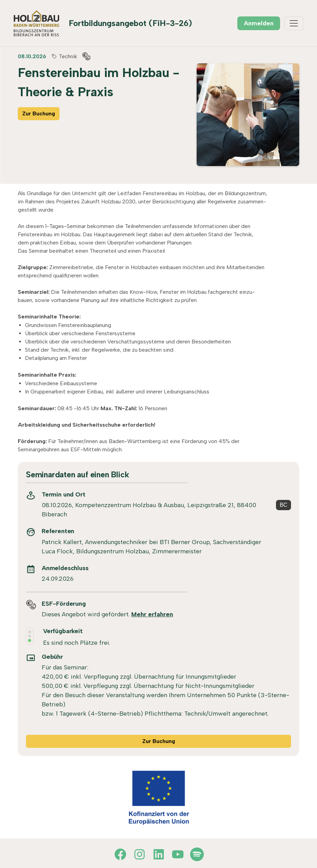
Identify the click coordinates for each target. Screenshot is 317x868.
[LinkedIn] (159, 854)
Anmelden (259, 23)
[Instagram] (140, 854)
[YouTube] (178, 854)
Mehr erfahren (152, 614)
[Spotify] (197, 854)
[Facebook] (120, 854)
